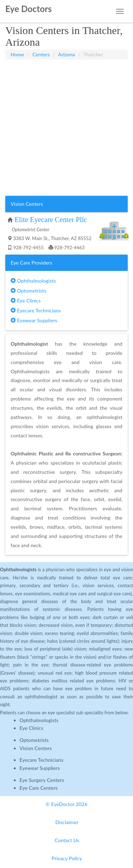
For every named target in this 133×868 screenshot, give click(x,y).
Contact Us (67, 840)
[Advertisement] (66, 128)
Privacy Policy (67, 858)
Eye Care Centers (38, 788)
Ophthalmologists (33, 281)
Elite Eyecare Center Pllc (51, 220)
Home (17, 54)
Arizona (67, 54)
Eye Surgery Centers (42, 780)
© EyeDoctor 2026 (67, 804)
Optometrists (28, 291)
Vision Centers (36, 748)
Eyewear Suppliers (34, 320)
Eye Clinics (26, 300)
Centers (41, 54)
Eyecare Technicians (36, 310)
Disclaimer (67, 822)
